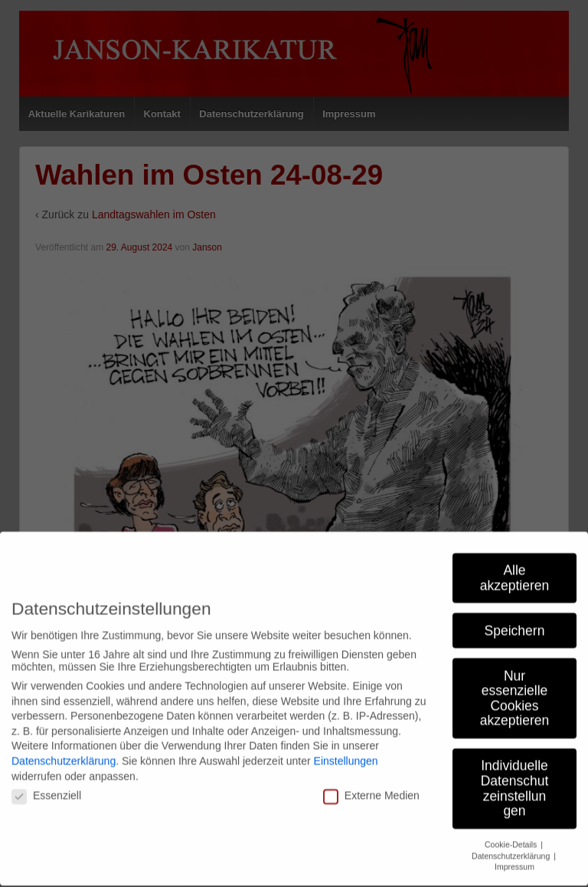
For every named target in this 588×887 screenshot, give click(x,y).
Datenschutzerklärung (64, 686)
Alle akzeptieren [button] (514, 503)
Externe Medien (371, 721)
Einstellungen (346, 686)
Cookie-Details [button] (512, 770)
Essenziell (46, 721)
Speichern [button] (515, 555)
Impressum (514, 792)
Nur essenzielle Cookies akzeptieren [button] (514, 623)
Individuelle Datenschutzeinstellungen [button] (515, 714)
